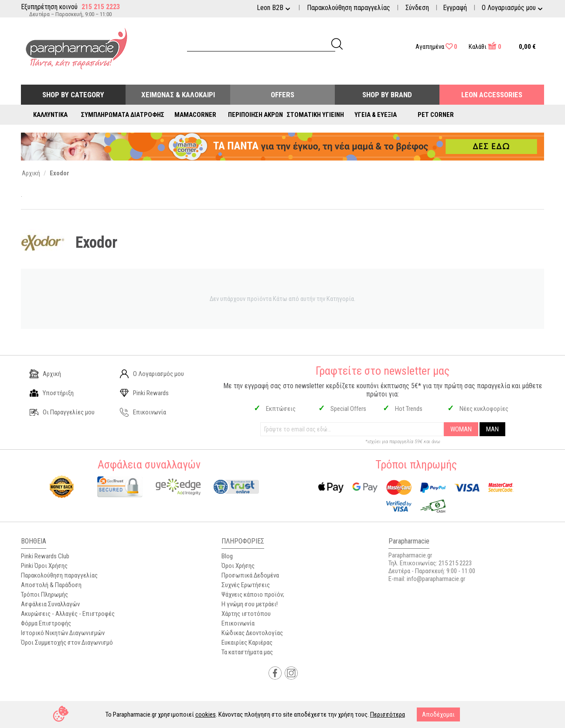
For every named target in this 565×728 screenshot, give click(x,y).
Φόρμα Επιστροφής (46, 623)
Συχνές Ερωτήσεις (246, 585)
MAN (492, 429)
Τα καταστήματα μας (247, 652)
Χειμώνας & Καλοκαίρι (178, 95)
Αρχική (45, 374)
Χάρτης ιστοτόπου (246, 614)
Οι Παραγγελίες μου (62, 412)
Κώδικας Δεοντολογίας (252, 633)
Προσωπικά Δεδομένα (250, 575)
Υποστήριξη (52, 393)
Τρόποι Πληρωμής (44, 595)
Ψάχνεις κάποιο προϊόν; (253, 595)
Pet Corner (436, 115)
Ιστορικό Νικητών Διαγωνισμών (63, 633)
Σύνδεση (417, 8)
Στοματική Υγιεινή (315, 115)
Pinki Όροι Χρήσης (44, 566)
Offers (282, 95)
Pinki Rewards (144, 393)
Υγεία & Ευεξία (376, 115)
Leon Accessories (492, 95)
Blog (227, 556)
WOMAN (461, 429)
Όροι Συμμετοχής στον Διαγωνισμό (67, 643)
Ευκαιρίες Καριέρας (247, 643)
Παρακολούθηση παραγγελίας (349, 8)
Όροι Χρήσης (238, 566)
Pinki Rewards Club (45, 556)
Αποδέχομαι (438, 714)
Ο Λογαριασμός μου (152, 374)
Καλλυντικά (50, 115)
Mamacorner (195, 115)
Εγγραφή (455, 8)
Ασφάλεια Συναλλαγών (50, 604)
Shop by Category (73, 95)
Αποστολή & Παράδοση (51, 585)
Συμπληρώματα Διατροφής (123, 115)
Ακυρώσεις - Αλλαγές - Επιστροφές (68, 614)
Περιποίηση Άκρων (255, 115)
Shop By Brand (387, 95)
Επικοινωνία (143, 412)
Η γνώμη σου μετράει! (250, 604)
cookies (206, 714)
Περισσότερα (388, 714)
